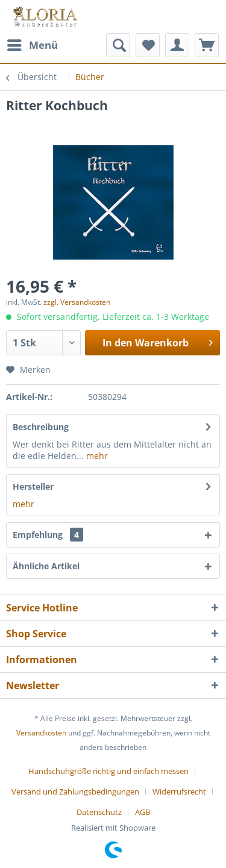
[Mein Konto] (177, 45)
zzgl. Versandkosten (77, 302)
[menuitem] (32, 45)
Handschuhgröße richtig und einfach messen (108, 771)
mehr (96, 456)
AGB (143, 812)
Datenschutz (99, 812)
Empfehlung (48, 535)
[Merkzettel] (148, 45)
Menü (33, 44)
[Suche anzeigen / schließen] (118, 45)
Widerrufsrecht (179, 792)
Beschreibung (41, 427)
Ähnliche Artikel (46, 566)
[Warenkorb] (207, 45)
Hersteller (33, 486)
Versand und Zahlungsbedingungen (75, 792)
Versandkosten (41, 733)
